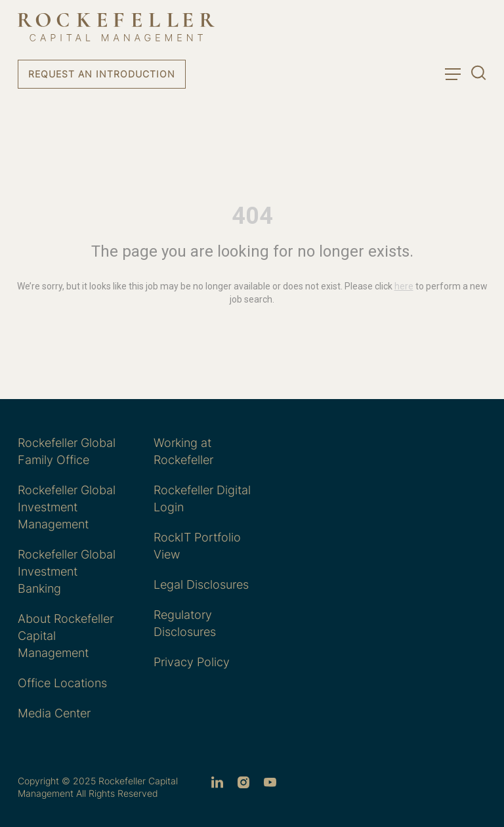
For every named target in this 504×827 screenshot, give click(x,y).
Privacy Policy (192, 662)
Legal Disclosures (201, 584)
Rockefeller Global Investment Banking (67, 571)
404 (252, 216)
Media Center (54, 713)
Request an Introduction (102, 74)
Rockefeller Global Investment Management (67, 507)
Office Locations (62, 683)
